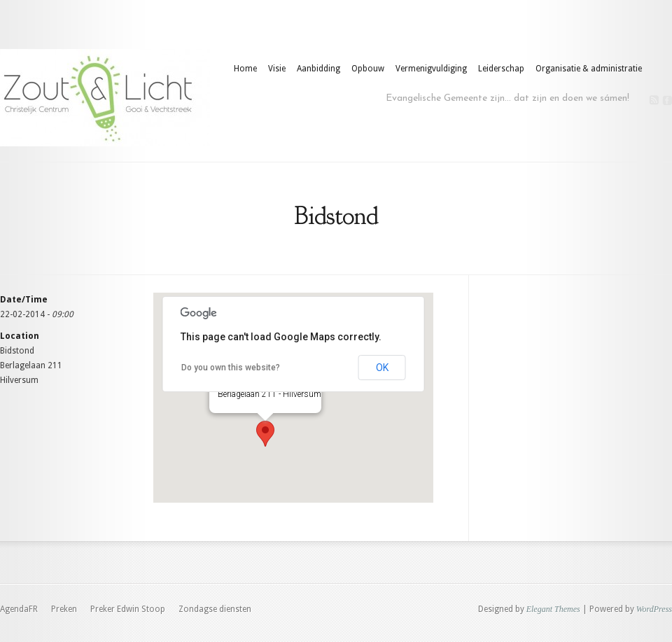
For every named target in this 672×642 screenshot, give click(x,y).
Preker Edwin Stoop (128, 609)
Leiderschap (501, 69)
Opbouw (368, 69)
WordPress (654, 609)
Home (245, 69)
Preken (64, 609)
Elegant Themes (553, 609)
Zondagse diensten (215, 609)
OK (382, 368)
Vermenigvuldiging (431, 69)
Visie (277, 69)
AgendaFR (19, 609)
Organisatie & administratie (589, 69)
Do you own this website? (231, 368)
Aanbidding (318, 69)
